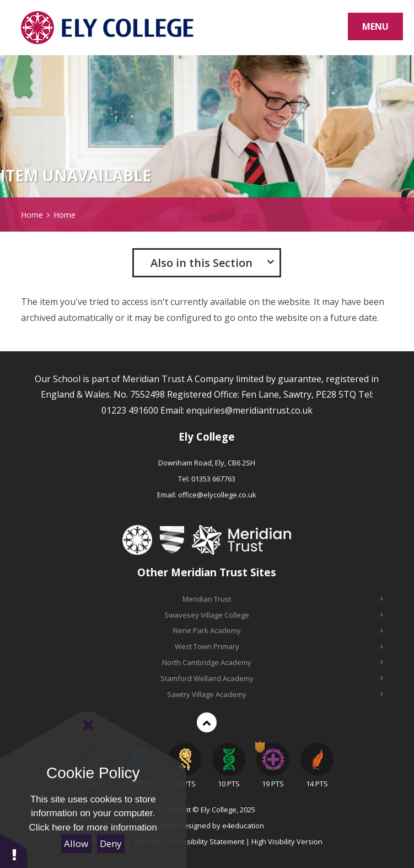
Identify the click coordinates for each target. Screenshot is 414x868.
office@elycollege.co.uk (217, 495)
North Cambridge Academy (273, 662)
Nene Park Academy (278, 630)
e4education (243, 826)
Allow (76, 843)
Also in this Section (201, 263)
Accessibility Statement (206, 842)
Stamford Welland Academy (272, 678)
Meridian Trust (283, 599)
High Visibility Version (287, 842)
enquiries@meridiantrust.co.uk (249, 410)
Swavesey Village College (274, 615)
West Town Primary (279, 646)
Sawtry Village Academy (275, 694)
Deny (111, 843)
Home (32, 215)
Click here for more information (93, 827)
